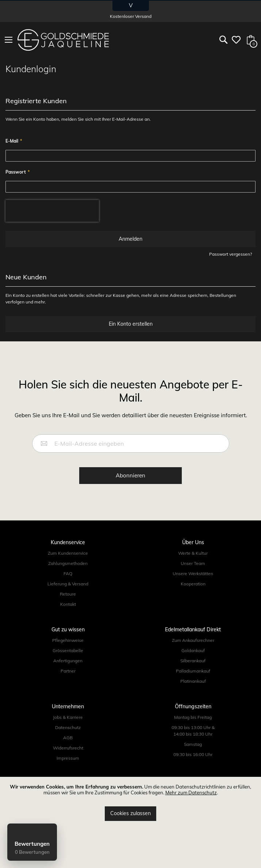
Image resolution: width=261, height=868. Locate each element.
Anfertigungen (68, 661)
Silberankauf (193, 661)
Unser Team (193, 563)
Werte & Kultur (193, 553)
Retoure (68, 594)
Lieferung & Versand (68, 584)
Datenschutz (68, 727)
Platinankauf (193, 681)
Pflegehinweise (68, 640)
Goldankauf (193, 650)
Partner (68, 671)
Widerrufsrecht (68, 748)
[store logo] (63, 40)
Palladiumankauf (193, 671)
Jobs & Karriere (68, 717)
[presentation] (52, 211)
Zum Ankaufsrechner (193, 640)
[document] (130, 803)
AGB (68, 738)
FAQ (68, 573)
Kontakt (68, 604)
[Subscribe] (130, 476)
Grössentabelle (68, 650)
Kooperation (193, 584)
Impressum (68, 758)
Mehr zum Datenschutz (191, 793)
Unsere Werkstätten (193, 573)
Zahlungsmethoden (68, 563)
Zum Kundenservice (68, 553)
